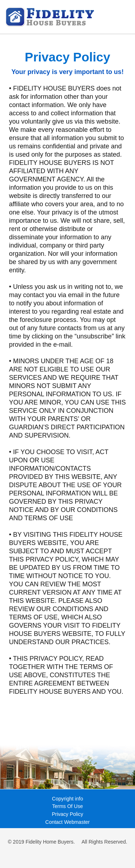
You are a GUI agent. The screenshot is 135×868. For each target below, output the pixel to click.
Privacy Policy (67, 814)
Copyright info (67, 799)
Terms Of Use (68, 806)
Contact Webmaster (67, 822)
